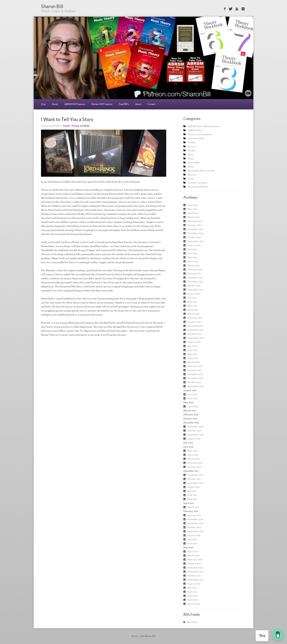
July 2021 (192, 298)
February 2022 (195, 269)
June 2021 (192, 302)
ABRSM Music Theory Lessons (204, 126)
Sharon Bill (52, 6)
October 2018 (194, 431)
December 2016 (195, 519)
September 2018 (196, 435)
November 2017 (195, 475)
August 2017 (194, 487)
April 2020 (193, 358)
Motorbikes (194, 163)
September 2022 (196, 241)
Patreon (192, 175)
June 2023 (192, 205)
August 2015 (194, 584)
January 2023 (194, 225)
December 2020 (195, 326)
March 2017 (193, 507)
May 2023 (192, 209)
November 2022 (195, 233)
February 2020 (195, 366)
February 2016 (195, 559)
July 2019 (192, 394)
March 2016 (194, 555)
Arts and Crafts (196, 138)
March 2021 (193, 314)
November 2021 (195, 282)
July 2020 (192, 346)
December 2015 (195, 568)
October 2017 (194, 479)
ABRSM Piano (195, 130)
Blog (43, 104)
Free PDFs (124, 104)
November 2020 (195, 330)
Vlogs (191, 179)
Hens (191, 154)
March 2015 (193, 604)
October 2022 (194, 237)
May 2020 (192, 354)
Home (191, 158)
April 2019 (193, 406)
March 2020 (194, 362)
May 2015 (192, 596)
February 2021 (195, 318)
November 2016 (195, 523)
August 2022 (194, 245)
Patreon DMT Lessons (102, 104)
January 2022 (194, 273)
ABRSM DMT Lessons (75, 104)
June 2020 (192, 350)
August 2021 (194, 294)
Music (191, 167)
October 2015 (194, 576)
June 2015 (192, 592)
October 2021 (194, 286)
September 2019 (196, 386)
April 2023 (193, 213)
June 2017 (192, 495)
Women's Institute (197, 183)
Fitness (192, 146)
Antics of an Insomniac (200, 134)
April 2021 (193, 310)
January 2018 (194, 467)
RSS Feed (192, 622)
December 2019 (195, 374)
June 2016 (192, 543)
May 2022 (192, 257)
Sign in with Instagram (243, 9)
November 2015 (195, 572)
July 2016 (192, 539)
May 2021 (192, 306)
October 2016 (194, 527)
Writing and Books (81, 126)
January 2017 (194, 515)
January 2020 (194, 370)
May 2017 (192, 499)
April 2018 (193, 455)
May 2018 (192, 451)
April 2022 (193, 261)
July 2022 (192, 249)
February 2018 (195, 463)
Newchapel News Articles (201, 171)
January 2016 (194, 564)
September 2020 (196, 338)
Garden (192, 150)
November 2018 (195, 427)
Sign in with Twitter (231, 9)
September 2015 (195, 580)
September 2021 (195, 290)
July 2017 (192, 491)
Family (67, 126)
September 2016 (196, 531)
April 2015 (193, 600)
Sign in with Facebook (224, 9)
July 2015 (192, 588)
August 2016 (194, 535)
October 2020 (194, 334)
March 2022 (194, 265)
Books (55, 104)
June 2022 (192, 253)
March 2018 (194, 459)
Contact (151, 104)
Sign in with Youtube (237, 9)
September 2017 (195, 483)
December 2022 (195, 229)
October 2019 (194, 382)
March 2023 (194, 217)
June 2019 (192, 398)
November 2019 (195, 378)
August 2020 (194, 342)
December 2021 (195, 278)
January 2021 (194, 322)
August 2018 (194, 439)
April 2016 (193, 551)
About (138, 104)
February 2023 (195, 221)
